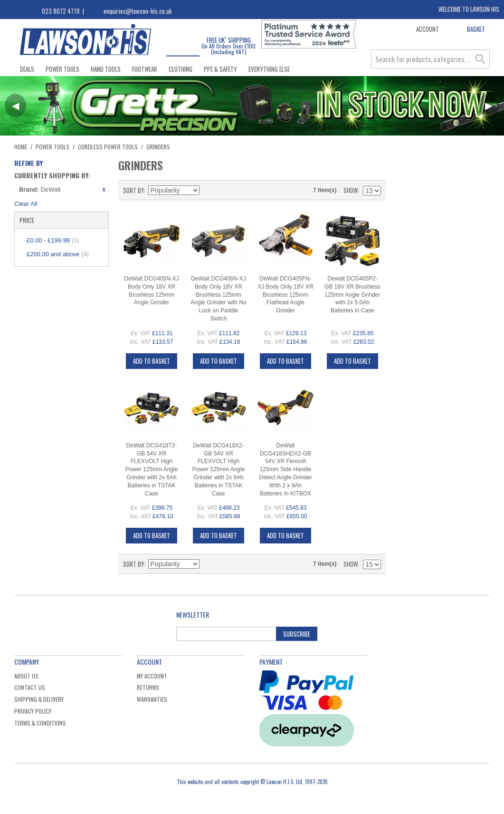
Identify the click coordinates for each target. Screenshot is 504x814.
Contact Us (30, 687)
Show (351, 190)
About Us (26, 676)
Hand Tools (106, 69)
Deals (27, 69)
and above (58, 254)
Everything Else (269, 69)
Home (21, 147)
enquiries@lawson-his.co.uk (138, 11)
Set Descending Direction (208, 190)
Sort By (134, 190)
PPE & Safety (220, 69)
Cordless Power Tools (108, 147)
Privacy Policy (33, 711)
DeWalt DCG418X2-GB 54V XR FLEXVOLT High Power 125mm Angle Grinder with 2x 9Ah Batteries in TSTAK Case (219, 470)
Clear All (26, 204)
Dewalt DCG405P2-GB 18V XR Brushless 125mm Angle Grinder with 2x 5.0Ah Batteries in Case (352, 295)
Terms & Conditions (40, 723)
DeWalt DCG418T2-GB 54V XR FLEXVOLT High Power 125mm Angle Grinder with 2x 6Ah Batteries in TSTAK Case (152, 470)
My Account (152, 676)
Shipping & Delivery (39, 699)
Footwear (145, 69)
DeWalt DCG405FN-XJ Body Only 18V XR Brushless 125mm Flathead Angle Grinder (285, 295)
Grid (225, 190)
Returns (148, 687)
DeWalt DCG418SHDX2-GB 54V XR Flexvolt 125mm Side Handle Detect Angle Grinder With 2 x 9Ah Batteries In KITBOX (285, 470)
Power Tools (62, 69)
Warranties (152, 699)
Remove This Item (104, 190)
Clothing (181, 69)
